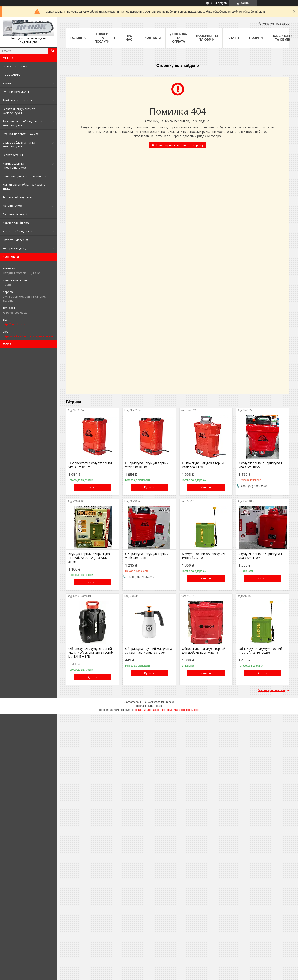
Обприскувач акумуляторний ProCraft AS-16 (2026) (260, 651)
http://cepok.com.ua (16, 324)
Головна (78, 38)
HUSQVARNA (11, 75)
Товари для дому (14, 248)
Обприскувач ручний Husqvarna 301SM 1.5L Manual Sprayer (149, 651)
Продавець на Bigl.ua (149, 706)
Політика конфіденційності (183, 710)
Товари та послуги (102, 38)
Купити (93, 487)
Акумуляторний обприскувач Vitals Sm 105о (260, 465)
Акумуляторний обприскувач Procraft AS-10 (203, 556)
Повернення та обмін (207, 38)
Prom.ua (169, 702)
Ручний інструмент (16, 92)
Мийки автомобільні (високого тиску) (24, 187)
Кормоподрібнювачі (17, 223)
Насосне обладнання (17, 231)
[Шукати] (53, 51)
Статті (234, 38)
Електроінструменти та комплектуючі (19, 111)
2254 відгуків (219, 3)
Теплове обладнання (17, 197)
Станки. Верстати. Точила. (21, 134)
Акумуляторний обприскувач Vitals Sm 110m (260, 556)
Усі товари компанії (272, 690)
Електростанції (13, 155)
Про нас (129, 38)
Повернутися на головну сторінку (180, 145)
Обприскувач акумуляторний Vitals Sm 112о (204, 465)
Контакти (153, 38)
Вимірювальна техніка (19, 100)
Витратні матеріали (16, 240)
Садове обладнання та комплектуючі (19, 144)
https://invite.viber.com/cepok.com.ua (28, 336)
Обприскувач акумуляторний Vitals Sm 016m (90, 465)
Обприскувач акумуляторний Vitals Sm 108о (147, 556)
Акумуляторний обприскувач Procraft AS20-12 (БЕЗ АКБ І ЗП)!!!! (90, 558)
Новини (256, 38)
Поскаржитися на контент (149, 710)
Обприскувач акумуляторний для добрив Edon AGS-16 (204, 651)
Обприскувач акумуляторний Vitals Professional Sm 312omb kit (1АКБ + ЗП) (91, 653)
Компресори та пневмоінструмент (16, 165)
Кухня (7, 83)
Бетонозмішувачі (15, 214)
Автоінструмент (14, 206)
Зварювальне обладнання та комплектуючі (23, 123)
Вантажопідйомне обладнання (24, 176)
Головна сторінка (15, 66)
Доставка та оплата (178, 38)
